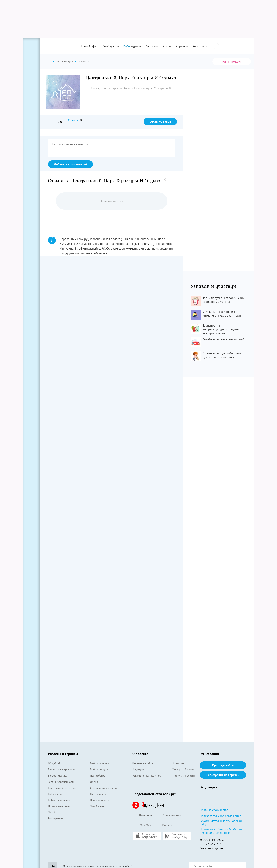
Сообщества (111, 46)
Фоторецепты (98, 794)
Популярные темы (59, 806)
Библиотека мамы (59, 800)
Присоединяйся (223, 765)
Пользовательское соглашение (220, 816)
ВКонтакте (142, 815)
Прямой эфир (89, 46)
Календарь (200, 46)
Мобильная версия (184, 776)
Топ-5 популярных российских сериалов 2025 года (223, 300)
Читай (52, 812)
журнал (132, 46)
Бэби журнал (56, 794)
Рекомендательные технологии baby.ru (221, 822)
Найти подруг (232, 61)
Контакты (178, 763)
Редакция (138, 769)
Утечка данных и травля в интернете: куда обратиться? (222, 314)
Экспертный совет (183, 769)
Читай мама (97, 806)
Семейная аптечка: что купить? (223, 339)
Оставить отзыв (160, 122)
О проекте (140, 754)
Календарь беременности (64, 788)
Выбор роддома (100, 769)
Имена (94, 782)
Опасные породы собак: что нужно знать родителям (222, 355)
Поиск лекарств (99, 800)
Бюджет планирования (62, 769)
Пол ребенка (98, 776)
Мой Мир (142, 825)
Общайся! (54, 763)
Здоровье (152, 46)
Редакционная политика (147, 776)
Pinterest (164, 825)
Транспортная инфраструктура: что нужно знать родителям (221, 329)
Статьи (167, 46)
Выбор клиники (99, 763)
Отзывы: (74, 120)
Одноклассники (169, 815)
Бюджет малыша (58, 776)
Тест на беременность (61, 782)
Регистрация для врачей (223, 775)
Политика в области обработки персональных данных (221, 831)
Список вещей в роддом (105, 788)
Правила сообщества (214, 810)
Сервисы (182, 46)
